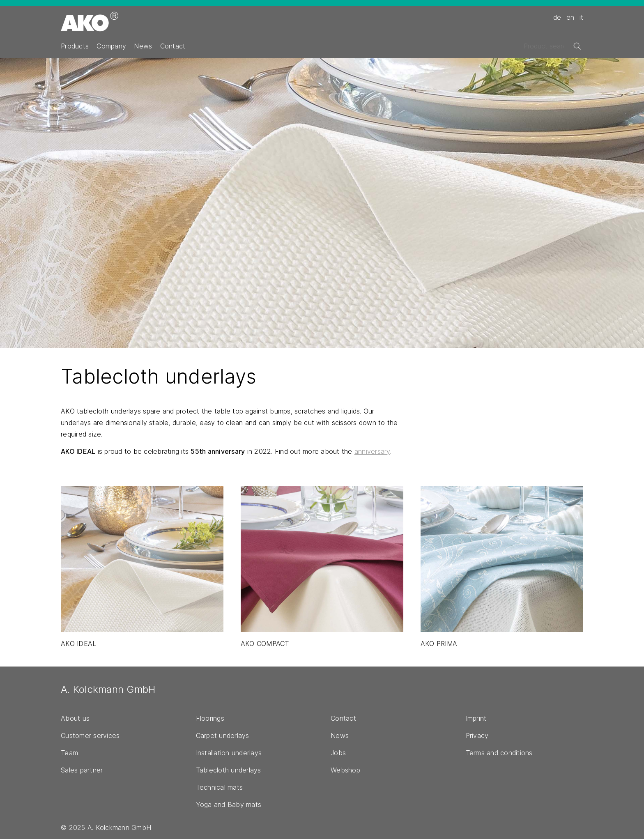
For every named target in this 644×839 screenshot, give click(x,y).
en (570, 17)
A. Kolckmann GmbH (108, 689)
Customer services (90, 736)
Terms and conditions (499, 753)
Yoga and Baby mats (229, 805)
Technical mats (220, 787)
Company (111, 46)
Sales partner (82, 770)
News (143, 46)
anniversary (372, 451)
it (582, 17)
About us (75, 718)
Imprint (476, 718)
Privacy (477, 736)
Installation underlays (229, 753)
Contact (173, 46)
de (557, 17)
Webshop (345, 770)
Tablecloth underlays (229, 770)
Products (75, 46)
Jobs (338, 753)
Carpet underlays (223, 736)
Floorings (210, 718)
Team (69, 753)
